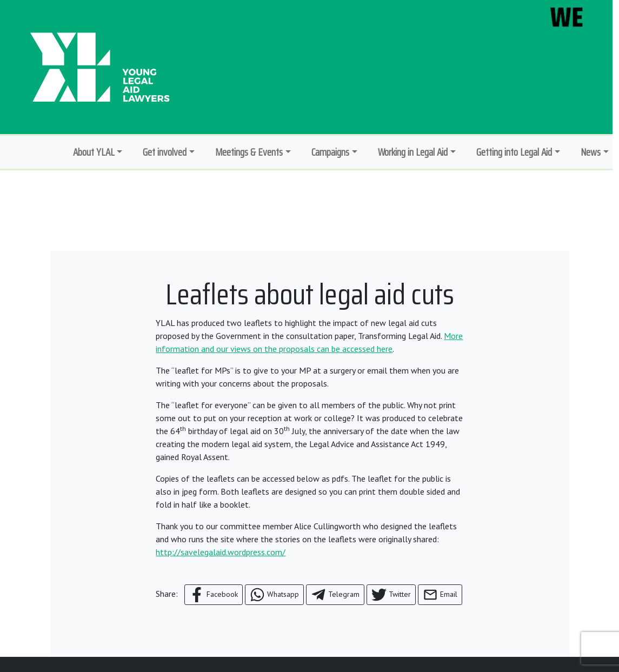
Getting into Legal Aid (514, 152)
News (591, 152)
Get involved (165, 152)
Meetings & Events (249, 152)
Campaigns (330, 152)
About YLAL (94, 152)
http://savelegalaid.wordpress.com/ (221, 552)
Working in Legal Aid (413, 152)
